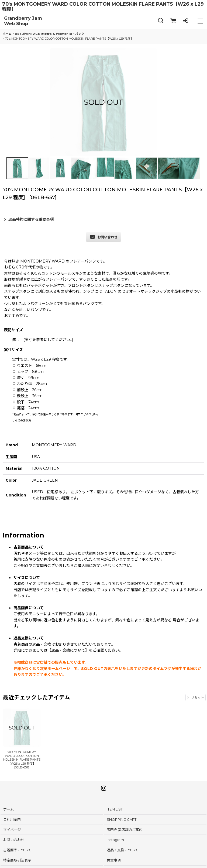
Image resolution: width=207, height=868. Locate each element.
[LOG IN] (185, 21)
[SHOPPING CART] (173, 21)
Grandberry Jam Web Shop (23, 21)
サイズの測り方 (22, 421)
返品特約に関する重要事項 (29, 219)
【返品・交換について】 (68, 650)
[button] (161, 21)
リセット (196, 697)
